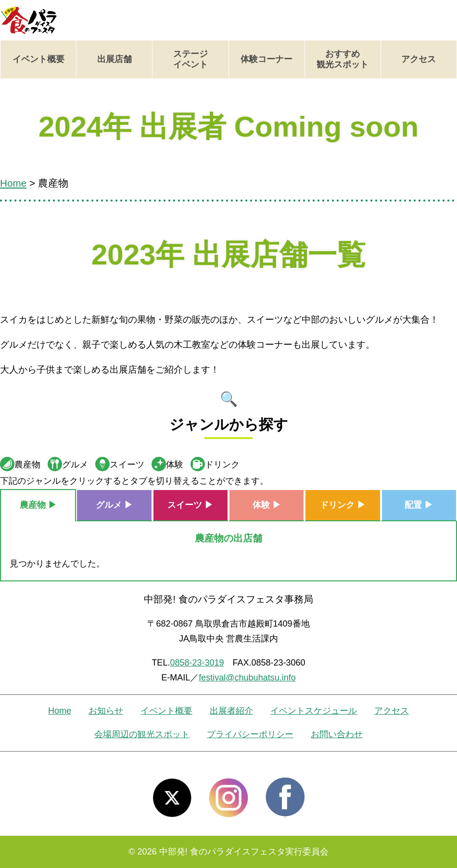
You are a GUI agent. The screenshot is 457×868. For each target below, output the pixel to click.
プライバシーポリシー (250, 734)
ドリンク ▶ (343, 505)
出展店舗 (114, 59)
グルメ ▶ (114, 505)
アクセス (419, 59)
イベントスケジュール (314, 711)
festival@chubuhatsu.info (247, 678)
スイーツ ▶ (190, 505)
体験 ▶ (267, 505)
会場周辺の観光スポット (142, 734)
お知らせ (106, 711)
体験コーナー (267, 59)
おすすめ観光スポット (343, 59)
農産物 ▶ (38, 505)
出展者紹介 (231, 711)
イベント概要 (38, 59)
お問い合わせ (337, 734)
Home (60, 711)
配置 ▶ (419, 505)
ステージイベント (190, 59)
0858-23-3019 (197, 663)
